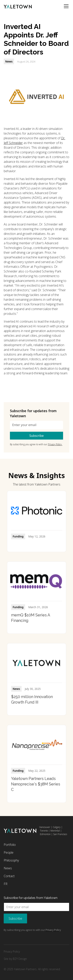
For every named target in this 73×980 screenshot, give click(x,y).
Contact (9, 876)
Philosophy (11, 860)
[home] (18, 6)
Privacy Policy (12, 951)
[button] (65, 6)
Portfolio (10, 845)
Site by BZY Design (15, 959)
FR (6, 884)
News (8, 868)
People (9, 852)
